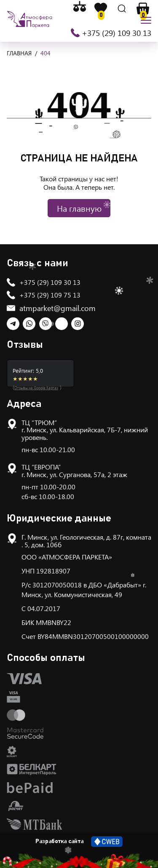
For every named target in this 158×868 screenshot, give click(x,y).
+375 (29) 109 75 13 (50, 295)
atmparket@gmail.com (58, 308)
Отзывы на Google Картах (36, 388)
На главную (79, 208)
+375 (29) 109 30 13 (116, 33)
